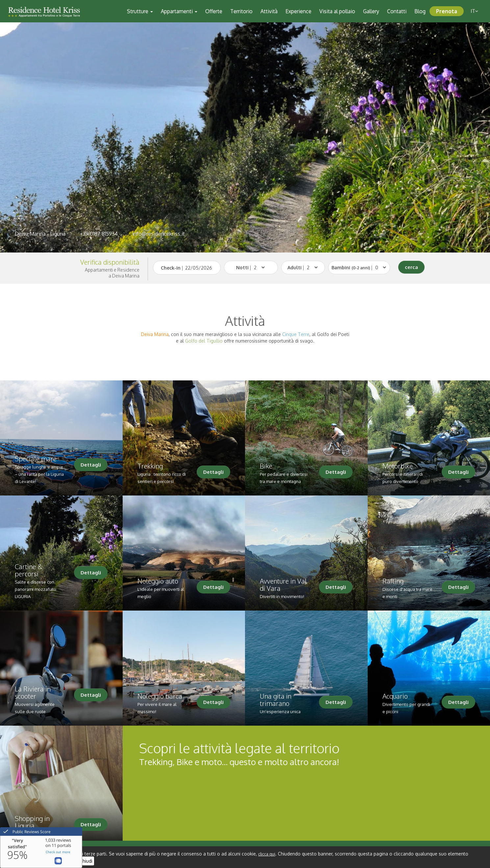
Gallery (371, 11)
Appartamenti (179, 11)
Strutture (140, 11)
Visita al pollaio (337, 11)
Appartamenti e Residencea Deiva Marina (112, 273)
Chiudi (86, 861)
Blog (420, 11)
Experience (298, 11)
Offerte (214, 11)
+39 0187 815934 (99, 234)
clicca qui (267, 854)
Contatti (397, 11)
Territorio (241, 11)
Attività (269, 11)
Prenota (447, 11)
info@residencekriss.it (159, 234)
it (474, 11)
